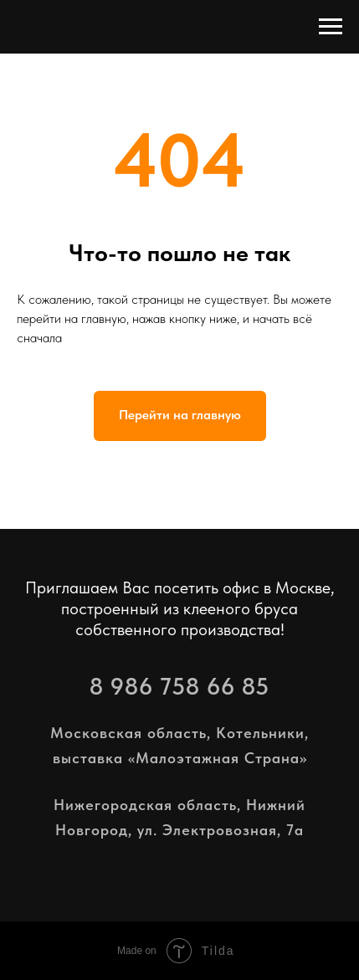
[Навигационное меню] (331, 27)
